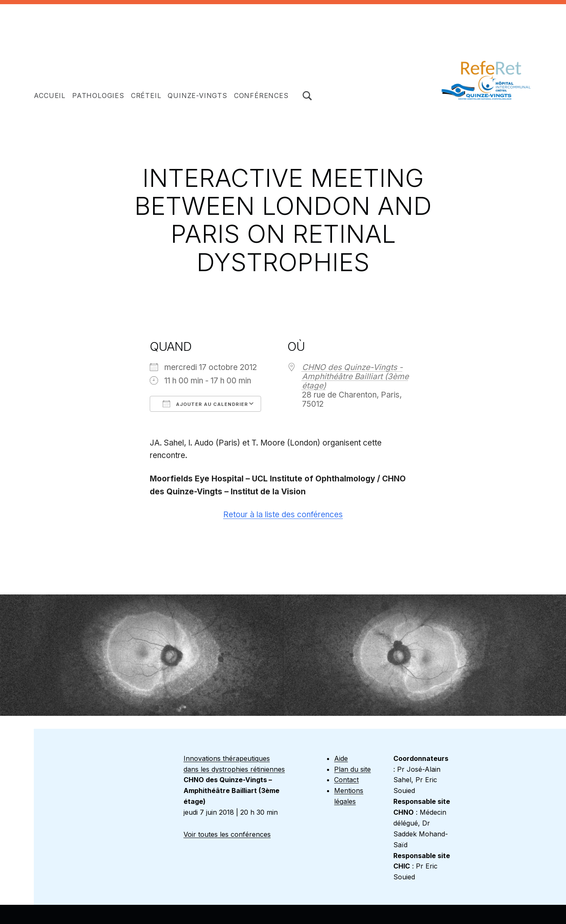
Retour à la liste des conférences (283, 515)
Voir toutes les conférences (227, 834)
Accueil (50, 96)
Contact (346, 780)
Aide (341, 758)
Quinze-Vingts (197, 96)
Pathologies (98, 96)
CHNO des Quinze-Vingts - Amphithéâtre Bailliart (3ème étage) (355, 376)
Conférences (261, 96)
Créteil (146, 96)
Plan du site (352, 769)
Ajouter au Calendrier (205, 404)
